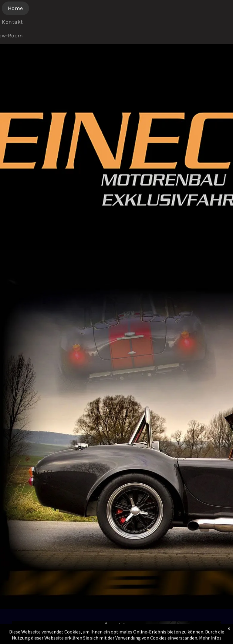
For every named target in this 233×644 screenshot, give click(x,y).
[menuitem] (18, 8)
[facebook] (106, 627)
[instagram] (122, 627)
